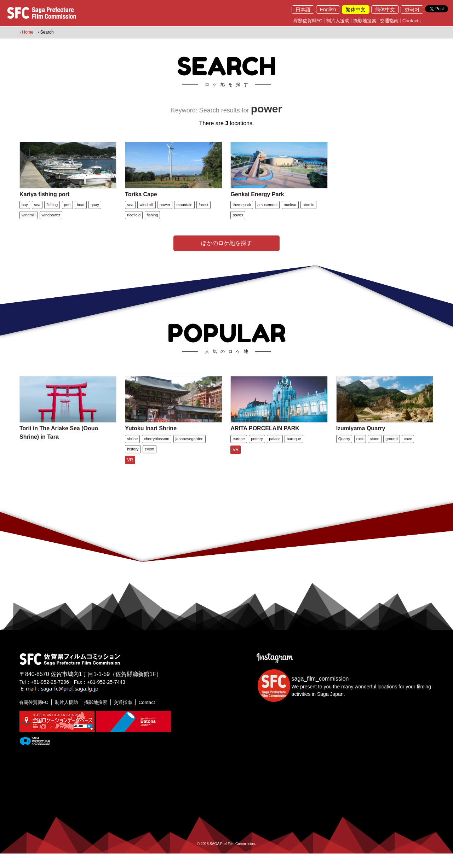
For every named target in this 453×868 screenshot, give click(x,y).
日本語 (303, 10)
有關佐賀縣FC (308, 21)
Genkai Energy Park (257, 201)
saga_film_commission (320, 693)
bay (25, 212)
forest (203, 212)
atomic (308, 212)
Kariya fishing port (44, 201)
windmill (28, 222)
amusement (267, 212)
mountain (184, 212)
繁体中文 (356, 10)
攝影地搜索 (365, 21)
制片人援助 (338, 21)
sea (37, 212)
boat (81, 212)
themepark (242, 212)
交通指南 (389, 21)
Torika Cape (141, 201)
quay (95, 212)
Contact (410, 21)
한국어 (412, 10)
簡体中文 (385, 10)
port (67, 212)
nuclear (290, 212)
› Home (26, 32)
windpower (51, 222)
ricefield (134, 222)
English (328, 10)
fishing (52, 212)
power (165, 212)
